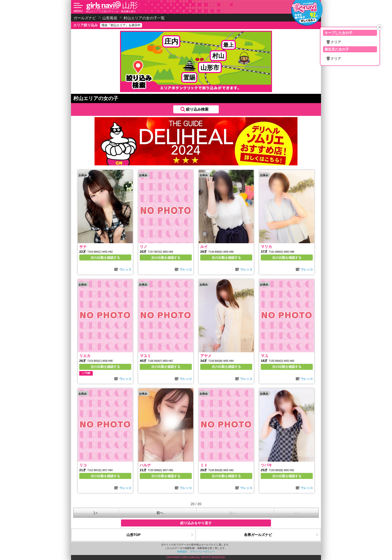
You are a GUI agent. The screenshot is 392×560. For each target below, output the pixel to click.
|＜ (96, 513)
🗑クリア (333, 42)
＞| (296, 513)
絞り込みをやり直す (196, 523)
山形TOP (134, 535)
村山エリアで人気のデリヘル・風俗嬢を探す (111, 11)
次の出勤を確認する (105, 258)
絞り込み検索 (197, 109)
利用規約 (182, 552)
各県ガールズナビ (258, 535)
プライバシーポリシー (202, 552)
